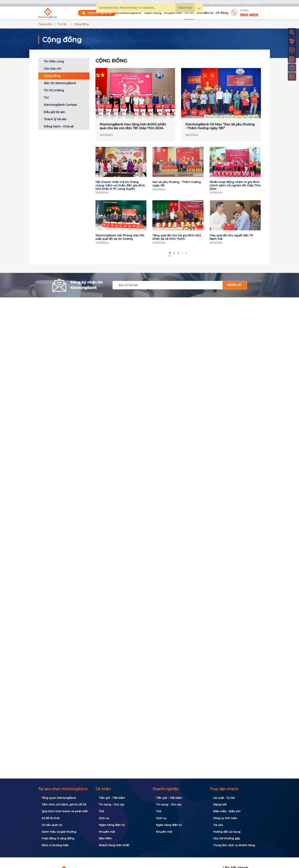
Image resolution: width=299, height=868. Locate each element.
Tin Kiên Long (54, 61)
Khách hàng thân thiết (114, 845)
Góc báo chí (52, 69)
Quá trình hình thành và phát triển (65, 811)
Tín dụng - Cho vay (111, 804)
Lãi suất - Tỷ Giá (224, 798)
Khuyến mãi (173, 13)
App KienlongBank (224, 3)
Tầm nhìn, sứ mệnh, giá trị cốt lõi (64, 804)
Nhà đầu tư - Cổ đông (212, 13)
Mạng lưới (220, 804)
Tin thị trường (54, 90)
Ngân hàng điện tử (112, 825)
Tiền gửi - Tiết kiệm (112, 798)
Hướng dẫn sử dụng (227, 832)
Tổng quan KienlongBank (59, 798)
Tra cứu (218, 825)
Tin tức (189, 13)
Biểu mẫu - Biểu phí (227, 811)
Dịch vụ (104, 818)
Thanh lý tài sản (55, 119)
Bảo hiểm (105, 838)
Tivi (46, 98)
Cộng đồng (52, 76)
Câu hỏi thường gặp (227, 838)
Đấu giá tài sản (55, 112)
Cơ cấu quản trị (52, 825)
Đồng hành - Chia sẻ (59, 126)
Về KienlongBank (128, 13)
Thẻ (101, 811)
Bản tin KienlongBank (60, 83)
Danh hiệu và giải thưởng (59, 832)
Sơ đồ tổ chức (51, 818)
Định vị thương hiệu (55, 845)
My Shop (252, 3)
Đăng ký (235, 285)
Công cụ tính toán (225, 818)
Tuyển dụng (153, 13)
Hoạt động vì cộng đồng (58, 838)
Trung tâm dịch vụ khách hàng (234, 845)
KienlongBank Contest (60, 105)
